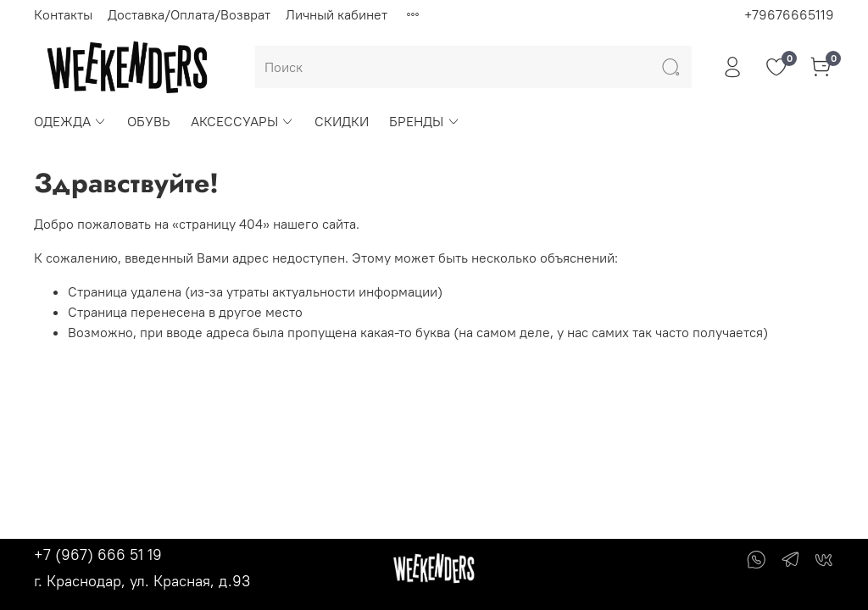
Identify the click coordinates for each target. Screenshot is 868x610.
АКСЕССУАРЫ (242, 121)
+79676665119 (789, 14)
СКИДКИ (342, 121)
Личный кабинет (337, 14)
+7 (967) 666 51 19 (98, 555)
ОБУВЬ (149, 121)
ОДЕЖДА (70, 121)
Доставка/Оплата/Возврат (189, 14)
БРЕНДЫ (424, 121)
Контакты (63, 14)
